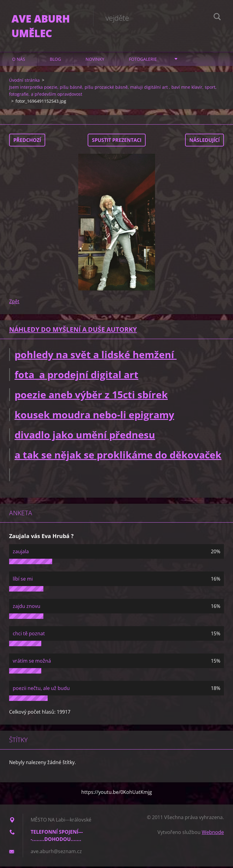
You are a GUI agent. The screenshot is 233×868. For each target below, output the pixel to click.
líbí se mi (23, 580)
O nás (19, 61)
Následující (204, 142)
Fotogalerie (143, 61)
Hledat (217, 18)
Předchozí (27, 142)
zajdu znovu (27, 608)
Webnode (213, 834)
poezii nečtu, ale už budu (41, 690)
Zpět (14, 303)
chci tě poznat (29, 635)
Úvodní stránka (24, 82)
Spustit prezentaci (117, 142)
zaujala (21, 553)
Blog (55, 61)
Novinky (95, 61)
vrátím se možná (32, 662)
